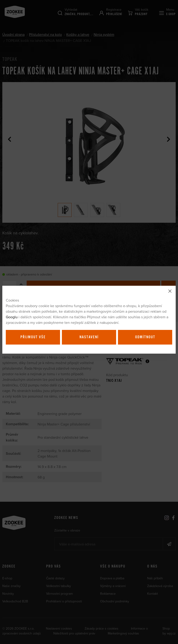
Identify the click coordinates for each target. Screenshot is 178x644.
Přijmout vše (33, 337)
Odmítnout (145, 337)
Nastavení (89, 337)
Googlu (12, 317)
